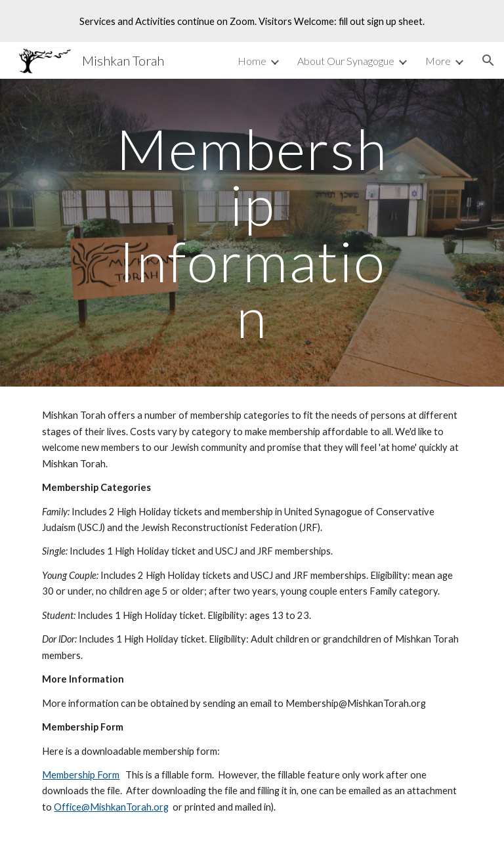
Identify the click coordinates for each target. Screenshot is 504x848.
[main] (252, 233)
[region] (252, 21)
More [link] (438, 61)
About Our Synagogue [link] (346, 61)
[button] (488, 60)
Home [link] (252, 61)
